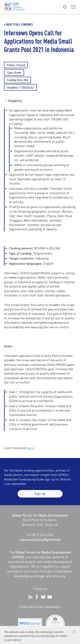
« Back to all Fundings (18, 24)
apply (31, 448)
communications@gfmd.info (40, 539)
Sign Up (40, 496)
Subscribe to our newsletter (40, 607)
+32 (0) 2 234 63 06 (40, 535)
